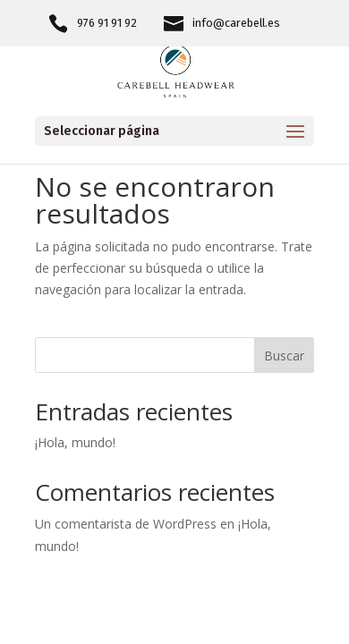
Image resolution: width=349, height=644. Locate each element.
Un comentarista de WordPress (126, 524)
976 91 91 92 (107, 23)
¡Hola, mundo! (75, 442)
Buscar (284, 356)
